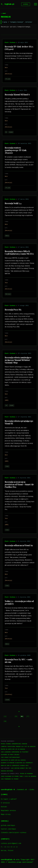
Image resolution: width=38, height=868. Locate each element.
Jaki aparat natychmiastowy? (10, 758)
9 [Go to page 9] (5, 722)
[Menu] (36, 4)
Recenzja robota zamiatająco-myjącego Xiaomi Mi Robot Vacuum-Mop (18, 360)
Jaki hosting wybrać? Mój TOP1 (21, 768)
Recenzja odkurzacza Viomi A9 (19, 546)
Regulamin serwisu (8, 811)
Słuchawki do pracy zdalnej (10, 755)
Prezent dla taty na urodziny (26, 747)
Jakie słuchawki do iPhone (10, 777)
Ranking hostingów (7, 771)
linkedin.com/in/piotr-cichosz (14, 833)
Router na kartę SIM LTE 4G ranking (13, 749)
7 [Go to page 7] (28, 717)
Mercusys (8, 294)
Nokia (7, 236)
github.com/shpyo (8, 826)
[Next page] (19, 727)
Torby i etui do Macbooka (28, 777)
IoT (6, 406)
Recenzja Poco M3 (13, 310)
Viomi (7, 467)
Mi (6, 132)
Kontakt (4, 807)
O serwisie (5, 803)
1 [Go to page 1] (5, 717)
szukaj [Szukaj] (26, 4)
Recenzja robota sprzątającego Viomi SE (19, 422)
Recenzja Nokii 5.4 (13, 204)
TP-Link (8, 79)
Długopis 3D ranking (8, 763)
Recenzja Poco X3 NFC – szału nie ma (18, 661)
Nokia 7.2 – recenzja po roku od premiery (19, 603)
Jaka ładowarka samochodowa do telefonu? (15, 752)
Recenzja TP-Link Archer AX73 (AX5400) (19, 48)
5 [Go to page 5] (16, 717)
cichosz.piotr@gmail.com (11, 844)
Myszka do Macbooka (26, 774)
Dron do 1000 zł (6, 766)
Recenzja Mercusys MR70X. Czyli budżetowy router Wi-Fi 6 (19, 253)
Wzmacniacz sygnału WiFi (20, 766)
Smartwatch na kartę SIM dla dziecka (13, 760)
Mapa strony (6, 815)
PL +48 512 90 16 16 (9, 847)
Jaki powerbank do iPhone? (10, 779)
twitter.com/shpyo (8, 829)
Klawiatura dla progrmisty (24, 763)
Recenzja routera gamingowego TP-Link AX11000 (16, 150)
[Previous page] (19, 712)
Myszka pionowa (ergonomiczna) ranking (14, 744)
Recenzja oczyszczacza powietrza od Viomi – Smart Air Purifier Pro (19, 485)
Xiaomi (11, 132)
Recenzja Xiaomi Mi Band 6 (17, 95)
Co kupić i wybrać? (9, 799)
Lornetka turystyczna (8, 747)
